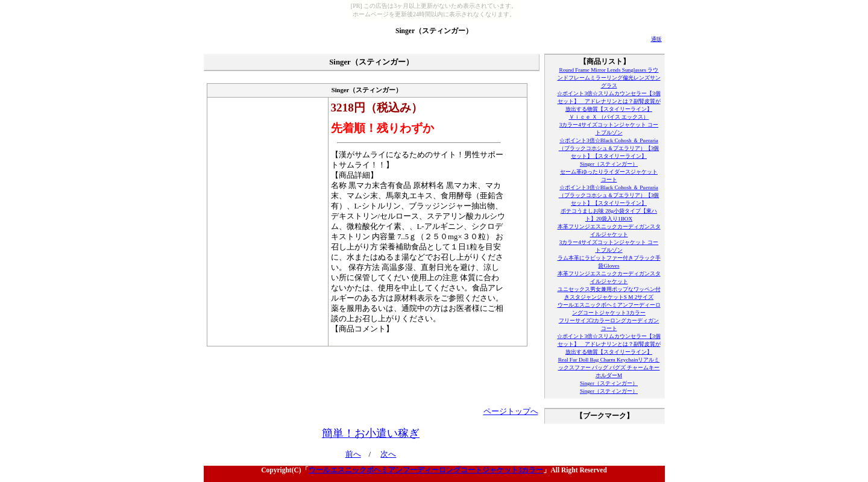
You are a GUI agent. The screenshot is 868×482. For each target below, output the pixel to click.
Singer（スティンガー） (434, 31)
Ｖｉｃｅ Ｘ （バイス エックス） (609, 117)
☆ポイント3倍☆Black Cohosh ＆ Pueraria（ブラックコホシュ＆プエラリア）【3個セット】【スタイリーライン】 (609, 148)
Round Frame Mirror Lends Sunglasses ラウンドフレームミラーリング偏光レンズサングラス (609, 78)
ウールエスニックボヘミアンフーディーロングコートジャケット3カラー (426, 470)
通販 (656, 39)
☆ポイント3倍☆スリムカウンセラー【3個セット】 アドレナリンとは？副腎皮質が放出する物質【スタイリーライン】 (609, 101)
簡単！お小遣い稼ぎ (371, 433)
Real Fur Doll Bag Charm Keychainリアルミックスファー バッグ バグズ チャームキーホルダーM (609, 368)
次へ (388, 454)
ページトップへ (511, 412)
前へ (353, 454)
